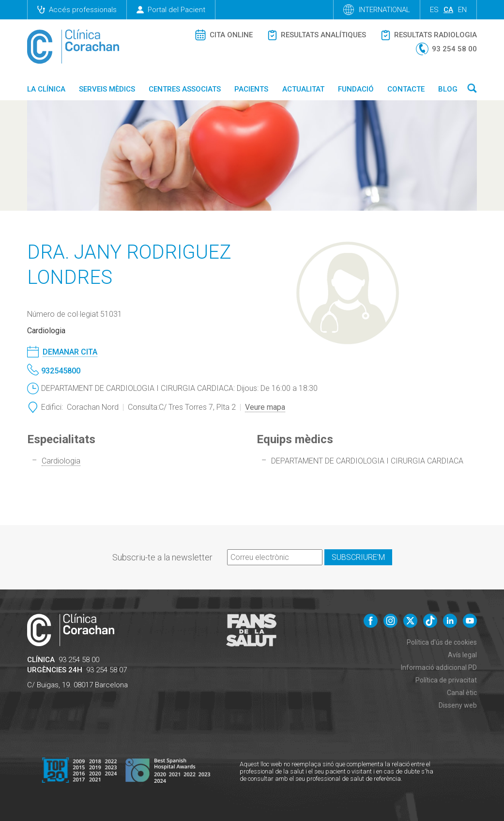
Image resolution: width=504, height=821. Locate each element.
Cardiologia (61, 461)
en (462, 10)
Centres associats (185, 89)
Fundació (356, 89)
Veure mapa (265, 407)
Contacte (406, 89)
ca (448, 10)
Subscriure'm (358, 557)
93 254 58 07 (107, 670)
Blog (448, 89)
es (434, 10)
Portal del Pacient (171, 10)
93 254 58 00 (79, 660)
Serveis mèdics (107, 89)
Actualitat (303, 89)
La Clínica (46, 89)
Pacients (251, 89)
